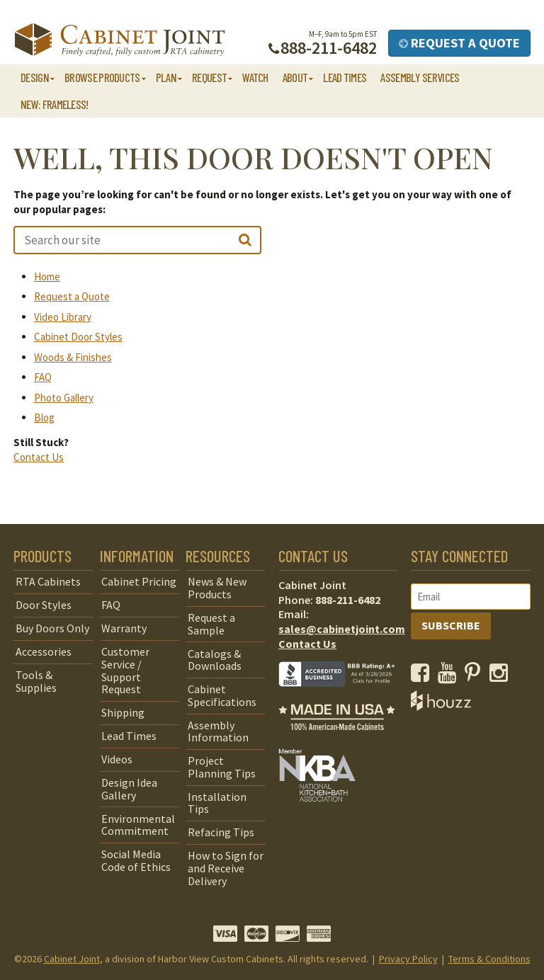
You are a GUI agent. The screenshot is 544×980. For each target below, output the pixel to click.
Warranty (124, 628)
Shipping (123, 712)
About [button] (295, 77)
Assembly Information (218, 731)
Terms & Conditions (489, 959)
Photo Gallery (64, 398)
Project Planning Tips (222, 767)
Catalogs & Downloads (215, 660)
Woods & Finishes (73, 357)
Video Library (63, 317)
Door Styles (44, 605)
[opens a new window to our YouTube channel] (450, 676)
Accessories (44, 651)
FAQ (43, 377)
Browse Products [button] (102, 77)
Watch (255, 77)
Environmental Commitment (138, 825)
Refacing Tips (221, 832)
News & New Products (217, 588)
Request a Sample (211, 624)
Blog (44, 417)
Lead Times (345, 77)
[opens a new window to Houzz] (441, 707)
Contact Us (39, 457)
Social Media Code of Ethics (136, 860)
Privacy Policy (408, 959)
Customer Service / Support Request (125, 670)
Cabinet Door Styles (78, 337)
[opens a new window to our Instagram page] (502, 676)
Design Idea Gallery (129, 789)
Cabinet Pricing (139, 581)
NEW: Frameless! (55, 104)
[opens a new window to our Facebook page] (423, 676)
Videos (117, 759)
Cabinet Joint (72, 959)
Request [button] (209, 77)
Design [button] (35, 77)
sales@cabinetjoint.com (342, 629)
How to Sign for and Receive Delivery (226, 868)
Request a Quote (459, 43)
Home (47, 277)
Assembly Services (420, 77)
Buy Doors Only (52, 628)
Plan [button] (166, 77)
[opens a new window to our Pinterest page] (476, 676)
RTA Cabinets (48, 581)
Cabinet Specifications (222, 695)
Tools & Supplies (36, 681)
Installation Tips (217, 803)
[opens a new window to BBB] (345, 697)
